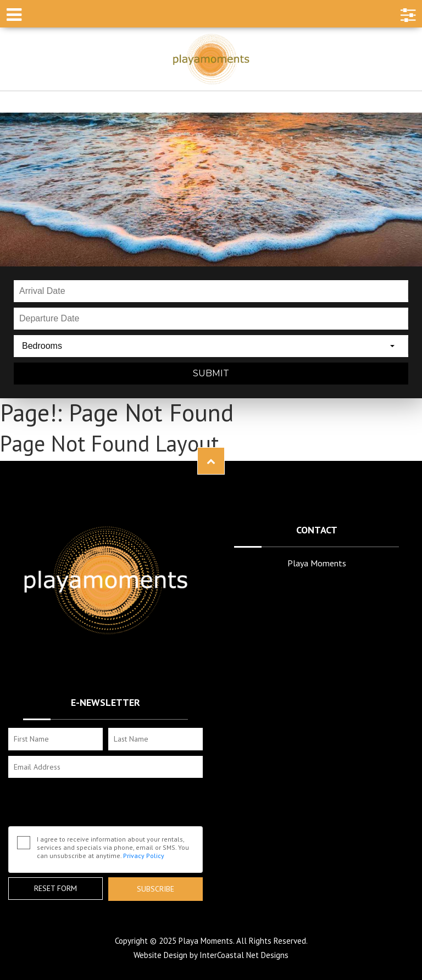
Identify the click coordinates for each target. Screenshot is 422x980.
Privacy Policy (144, 856)
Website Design (160, 955)
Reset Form (55, 888)
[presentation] (92, 805)
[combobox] (211, 346)
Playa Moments (211, 59)
